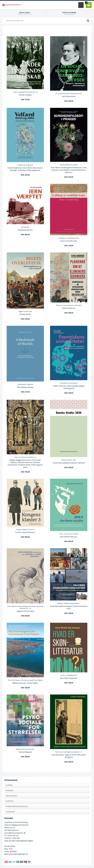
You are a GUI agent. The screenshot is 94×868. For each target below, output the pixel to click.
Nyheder (10, 790)
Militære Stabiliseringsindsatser (69, 603)
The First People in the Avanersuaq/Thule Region (25, 680)
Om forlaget (12, 796)
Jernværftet (25, 227)
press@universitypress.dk (15, 833)
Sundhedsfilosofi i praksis (69, 165)
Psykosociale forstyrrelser (25, 749)
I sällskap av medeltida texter (69, 238)
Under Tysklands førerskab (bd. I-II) (25, 92)
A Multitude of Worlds (25, 384)
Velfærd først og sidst (25, 165)
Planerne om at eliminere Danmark (69, 305)
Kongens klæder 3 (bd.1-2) (25, 529)
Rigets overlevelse (25, 311)
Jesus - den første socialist (69, 534)
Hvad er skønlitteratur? (69, 675)
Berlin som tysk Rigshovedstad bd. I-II (69, 752)
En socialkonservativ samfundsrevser (69, 93)
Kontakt (10, 801)
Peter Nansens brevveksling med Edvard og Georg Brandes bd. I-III (25, 607)
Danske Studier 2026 (69, 460)
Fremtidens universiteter (69, 383)
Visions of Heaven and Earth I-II (25, 457)
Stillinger (10, 812)
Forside (9, 785)
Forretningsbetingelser (17, 806)
